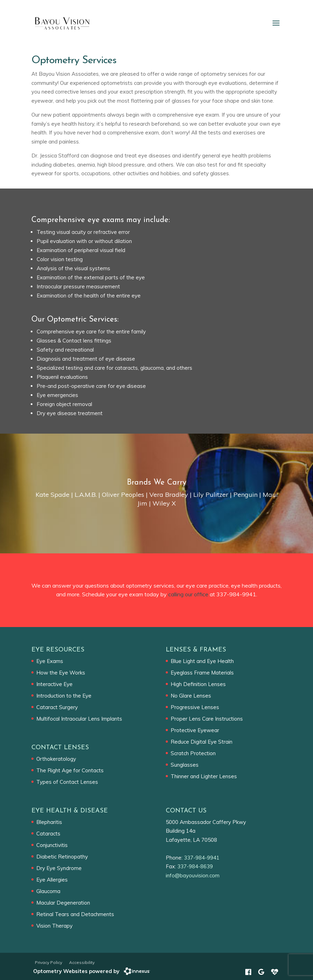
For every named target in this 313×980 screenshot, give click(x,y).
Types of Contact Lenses (67, 782)
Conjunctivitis (52, 845)
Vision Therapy (54, 926)
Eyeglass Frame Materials (202, 673)
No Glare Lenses (191, 696)
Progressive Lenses (195, 707)
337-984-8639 (195, 866)
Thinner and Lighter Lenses (204, 776)
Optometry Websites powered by (76, 971)
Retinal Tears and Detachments (75, 914)
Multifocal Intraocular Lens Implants (79, 719)
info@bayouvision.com (193, 875)
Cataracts (48, 834)
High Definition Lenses (198, 684)
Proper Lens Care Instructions (207, 719)
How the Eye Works (61, 673)
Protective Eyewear (195, 730)
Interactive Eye (54, 684)
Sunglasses (185, 765)
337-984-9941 (236, 594)
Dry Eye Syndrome (59, 868)
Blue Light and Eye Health (202, 661)
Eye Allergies (52, 880)
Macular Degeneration (63, 903)
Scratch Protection (193, 753)
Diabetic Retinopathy (62, 857)
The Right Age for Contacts (70, 770)
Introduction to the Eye (64, 696)
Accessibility (82, 962)
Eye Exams (50, 661)
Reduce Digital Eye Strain (202, 742)
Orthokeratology (56, 759)
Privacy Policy (49, 962)
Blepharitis (49, 822)
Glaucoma (48, 891)
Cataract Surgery (57, 707)
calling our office (188, 594)
